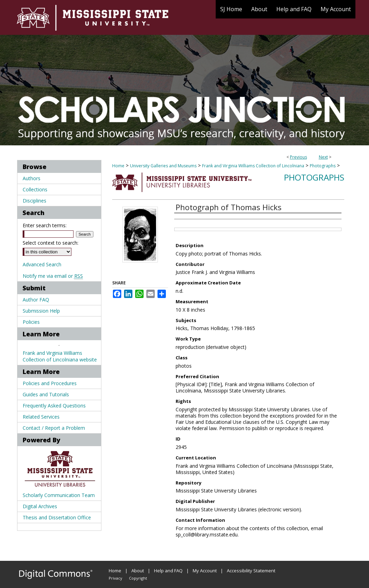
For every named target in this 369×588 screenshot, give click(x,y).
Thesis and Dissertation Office (57, 517)
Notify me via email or (53, 276)
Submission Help (41, 311)
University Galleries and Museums (163, 166)
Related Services (41, 417)
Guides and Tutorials (46, 394)
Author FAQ (36, 300)
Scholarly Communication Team (59, 495)
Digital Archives (40, 506)
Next (323, 157)
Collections (35, 189)
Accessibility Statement (251, 571)
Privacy (116, 578)
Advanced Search (42, 264)
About (138, 571)
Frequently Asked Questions (54, 406)
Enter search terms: (45, 225)
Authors (32, 178)
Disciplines (34, 201)
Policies (31, 322)
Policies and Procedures (50, 383)
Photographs (323, 166)
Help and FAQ (168, 571)
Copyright (138, 578)
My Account (205, 571)
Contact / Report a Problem (54, 428)
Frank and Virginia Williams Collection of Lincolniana (253, 166)
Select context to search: (51, 243)
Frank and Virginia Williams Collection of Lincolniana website (60, 356)
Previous (298, 157)
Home (118, 166)
